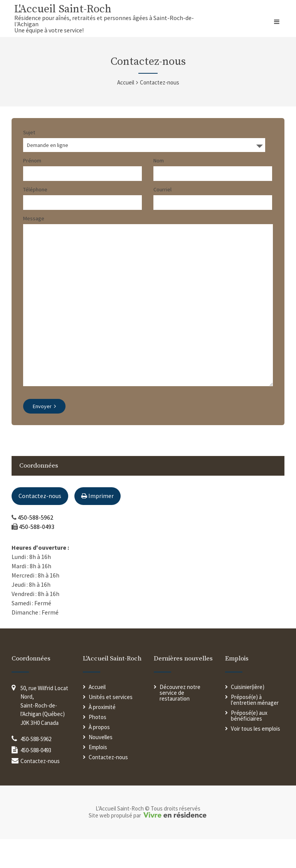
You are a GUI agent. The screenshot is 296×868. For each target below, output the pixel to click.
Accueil (126, 82)
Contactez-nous (40, 525)
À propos (99, 756)
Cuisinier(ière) (248, 716)
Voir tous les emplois (256, 757)
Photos (98, 746)
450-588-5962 (35, 546)
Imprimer (98, 525)
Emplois (98, 776)
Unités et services (111, 726)
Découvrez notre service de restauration (180, 722)
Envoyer (44, 435)
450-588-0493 (37, 556)
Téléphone (35, 189)
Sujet (29, 132)
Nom (159, 160)
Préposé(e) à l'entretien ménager (255, 729)
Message (34, 218)
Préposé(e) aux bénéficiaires (249, 745)
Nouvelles (101, 766)
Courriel (162, 189)
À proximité (102, 736)
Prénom (32, 160)
